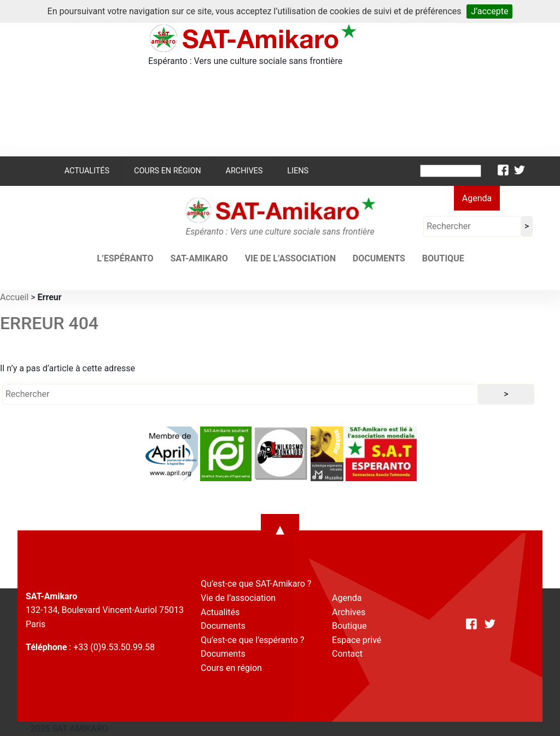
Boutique (443, 258)
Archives (244, 171)
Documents (379, 258)
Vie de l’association (290, 258)
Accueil (14, 297)
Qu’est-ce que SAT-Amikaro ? (256, 584)
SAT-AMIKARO (199, 258)
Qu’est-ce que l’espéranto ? (252, 640)
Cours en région (168, 171)
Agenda (477, 198)
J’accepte (489, 11)
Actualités (87, 171)
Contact (347, 654)
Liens (298, 171)
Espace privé (357, 640)
